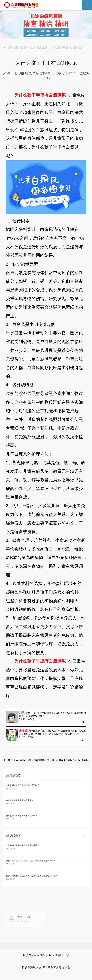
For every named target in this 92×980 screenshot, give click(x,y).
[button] (84, 775)
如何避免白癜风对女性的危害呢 (72, 760)
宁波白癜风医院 (16, 47)
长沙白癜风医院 (38, 47)
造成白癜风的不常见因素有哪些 (29, 760)
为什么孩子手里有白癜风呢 (66, 47)
